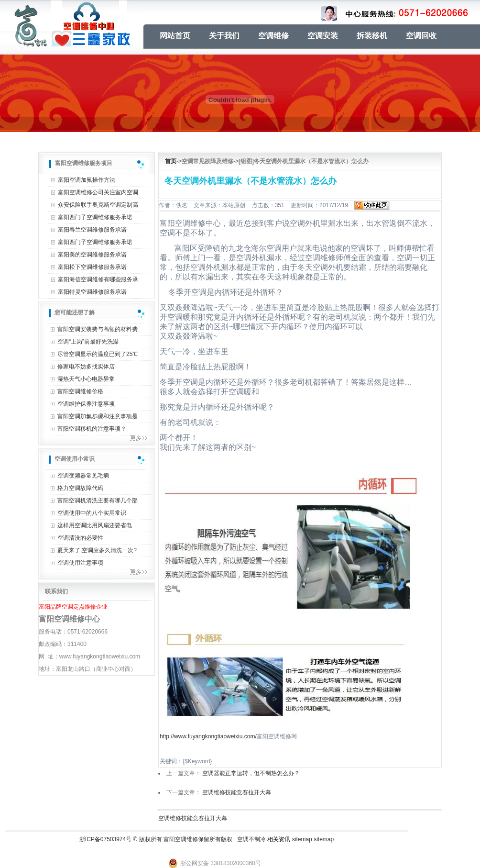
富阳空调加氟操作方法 (87, 180)
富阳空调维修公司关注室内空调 (98, 192)
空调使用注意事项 (80, 563)
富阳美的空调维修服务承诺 (92, 255)
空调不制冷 (251, 839)
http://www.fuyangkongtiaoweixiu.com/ (208, 736)
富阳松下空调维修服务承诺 (92, 267)
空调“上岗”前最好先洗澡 (88, 342)
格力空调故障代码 (80, 488)
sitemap (302, 839)
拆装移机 (372, 36)
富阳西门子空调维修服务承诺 (95, 217)
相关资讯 (279, 839)
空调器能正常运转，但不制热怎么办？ (251, 773)
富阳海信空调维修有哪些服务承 (98, 279)
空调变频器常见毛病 (83, 476)
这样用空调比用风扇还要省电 (95, 525)
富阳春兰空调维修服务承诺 (92, 230)
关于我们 (224, 36)
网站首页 (175, 36)
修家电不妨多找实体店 (86, 367)
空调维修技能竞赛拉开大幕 (237, 792)
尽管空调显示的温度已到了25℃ (98, 354)
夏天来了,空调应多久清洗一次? (97, 550)
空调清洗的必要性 (80, 538)
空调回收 (421, 36)
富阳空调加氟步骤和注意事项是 (98, 416)
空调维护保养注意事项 (86, 404)
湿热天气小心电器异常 (86, 379)
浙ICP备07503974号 (105, 839)
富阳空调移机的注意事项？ (92, 429)
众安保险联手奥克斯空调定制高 (98, 205)
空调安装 (323, 36)
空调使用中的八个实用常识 (92, 513)
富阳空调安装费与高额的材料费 (98, 329)
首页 (171, 161)
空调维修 (273, 36)
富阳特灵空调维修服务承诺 (92, 292)
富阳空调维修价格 (80, 391)
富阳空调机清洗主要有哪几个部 (98, 501)
